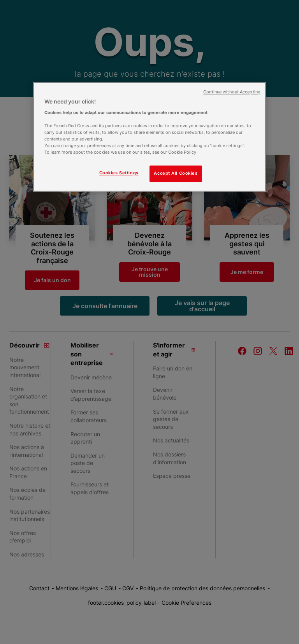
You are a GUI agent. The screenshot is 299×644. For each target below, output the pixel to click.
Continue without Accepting (232, 92)
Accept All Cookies (176, 174)
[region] (149, 137)
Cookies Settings (119, 173)
